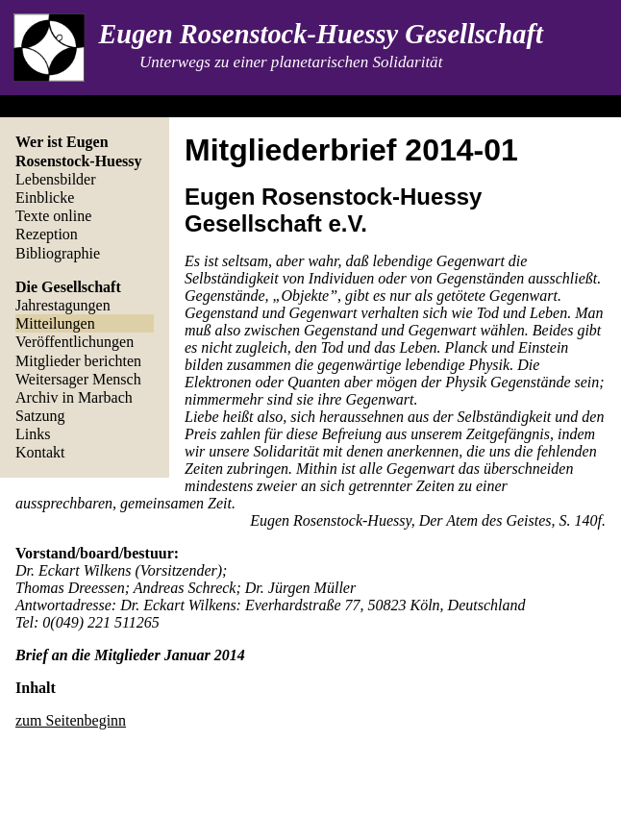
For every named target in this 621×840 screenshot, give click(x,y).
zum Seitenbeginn (71, 720)
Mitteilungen (55, 323)
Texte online (53, 216)
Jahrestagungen (63, 305)
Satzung (40, 416)
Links (33, 434)
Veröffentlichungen (75, 342)
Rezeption (47, 234)
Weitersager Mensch (78, 379)
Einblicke (45, 198)
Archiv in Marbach (74, 397)
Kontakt (40, 452)
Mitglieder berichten (78, 361)
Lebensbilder (56, 179)
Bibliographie (58, 253)
